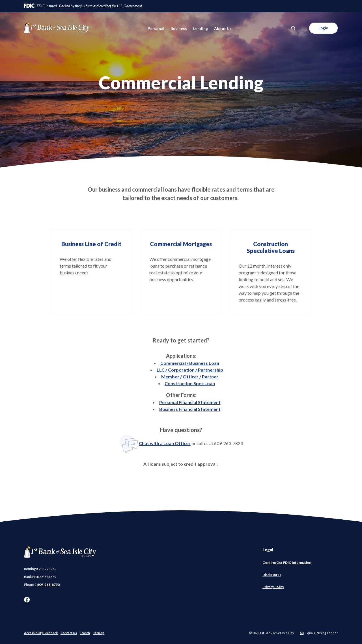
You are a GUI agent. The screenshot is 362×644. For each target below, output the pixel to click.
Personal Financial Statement (190, 402)
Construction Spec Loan (190, 383)
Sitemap (99, 633)
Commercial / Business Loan (190, 363)
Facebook (27, 600)
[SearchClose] (294, 28)
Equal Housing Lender (322, 633)
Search (85, 633)
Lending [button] (201, 28)
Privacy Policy (273, 587)
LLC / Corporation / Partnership (190, 370)
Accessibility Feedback (41, 633)
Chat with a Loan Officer (155, 443)
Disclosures (272, 575)
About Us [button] (223, 28)
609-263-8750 (48, 585)
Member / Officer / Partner (190, 377)
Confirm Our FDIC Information (287, 563)
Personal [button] (156, 28)
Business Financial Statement (190, 409)
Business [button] (179, 28)
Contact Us (69, 633)
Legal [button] (268, 550)
